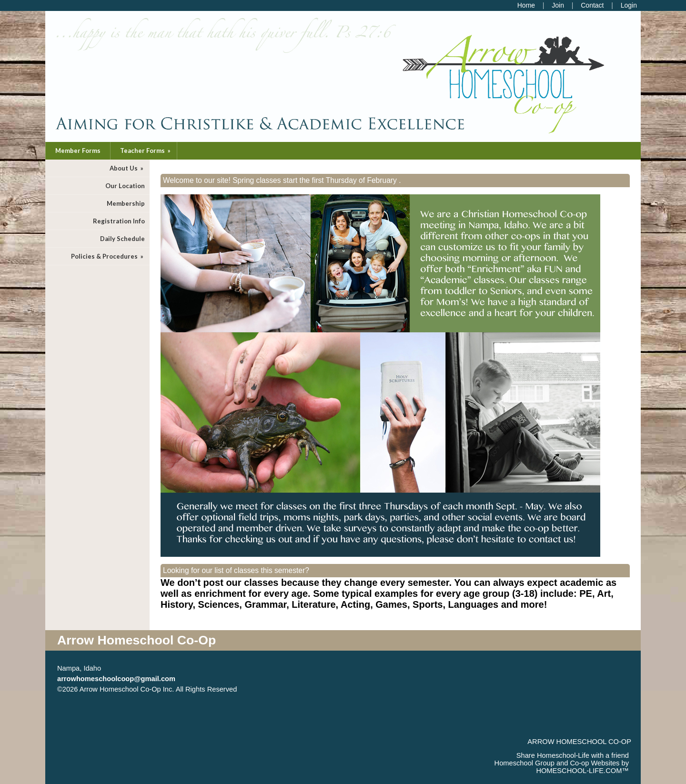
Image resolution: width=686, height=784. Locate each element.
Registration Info (119, 221)
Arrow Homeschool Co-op (579, 742)
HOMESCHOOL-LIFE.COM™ (582, 771)
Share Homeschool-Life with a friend (573, 755)
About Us (127, 168)
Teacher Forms (146, 151)
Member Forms (78, 151)
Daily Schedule (122, 239)
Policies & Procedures (108, 256)
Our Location (125, 186)
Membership (126, 203)
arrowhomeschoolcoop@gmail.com (116, 679)
